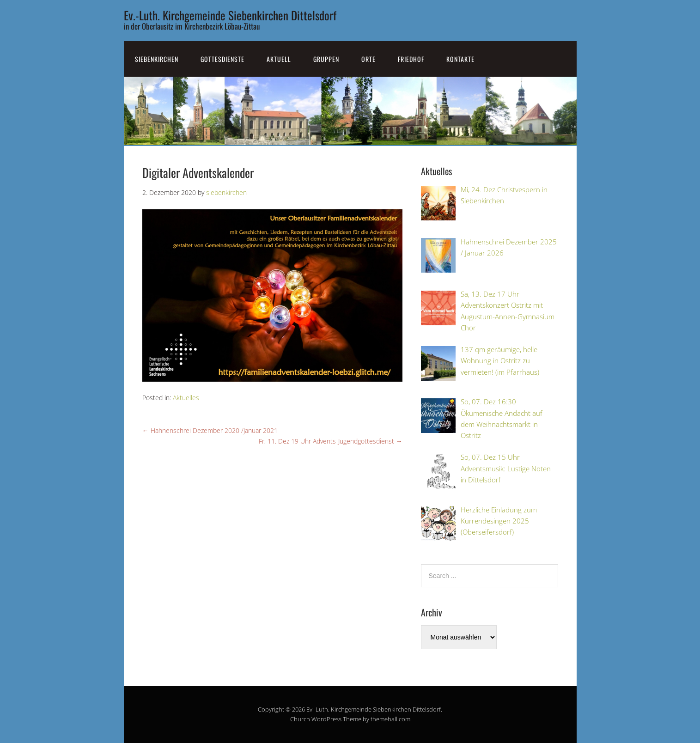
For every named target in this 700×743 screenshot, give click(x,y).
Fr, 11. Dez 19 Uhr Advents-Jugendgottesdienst (331, 441)
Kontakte (460, 59)
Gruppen (326, 59)
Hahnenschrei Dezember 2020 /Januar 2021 (210, 430)
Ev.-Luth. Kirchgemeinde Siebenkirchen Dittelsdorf (230, 15)
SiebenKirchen (157, 59)
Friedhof (411, 59)
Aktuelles (186, 398)
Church (300, 719)
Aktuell (279, 59)
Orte (368, 59)
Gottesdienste (222, 59)
